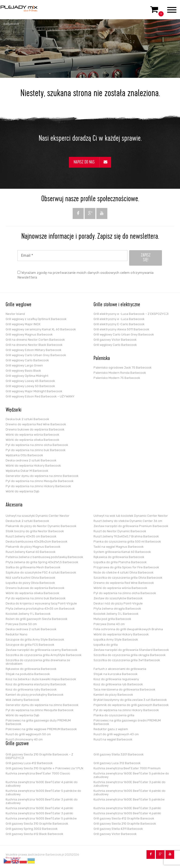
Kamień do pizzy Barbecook (113, 695)
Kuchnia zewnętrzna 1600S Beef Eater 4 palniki (127, 813)
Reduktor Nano (17, 634)
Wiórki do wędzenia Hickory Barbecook (33, 466)
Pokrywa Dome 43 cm (109, 624)
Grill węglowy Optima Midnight (27, 376)
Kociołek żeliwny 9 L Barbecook (28, 614)
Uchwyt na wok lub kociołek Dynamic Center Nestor (131, 516)
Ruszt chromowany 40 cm (24, 739)
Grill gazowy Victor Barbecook (115, 340)
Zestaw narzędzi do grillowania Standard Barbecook (131, 650)
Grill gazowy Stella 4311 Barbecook (118, 829)
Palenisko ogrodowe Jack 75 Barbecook (123, 368)
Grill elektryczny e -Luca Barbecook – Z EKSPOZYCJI (131, 314)
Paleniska (102, 359)
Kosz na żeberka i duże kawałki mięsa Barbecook (41, 679)
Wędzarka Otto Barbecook (24, 455)
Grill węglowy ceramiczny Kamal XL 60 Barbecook (41, 329)
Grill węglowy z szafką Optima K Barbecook (36, 319)
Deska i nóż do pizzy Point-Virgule (118, 603)
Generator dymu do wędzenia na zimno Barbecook (42, 476)
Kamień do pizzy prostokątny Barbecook (35, 695)
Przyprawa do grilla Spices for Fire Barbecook (126, 567)
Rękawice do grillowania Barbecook (31, 669)
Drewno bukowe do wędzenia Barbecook (35, 429)
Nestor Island (15, 314)
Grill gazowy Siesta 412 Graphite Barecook (124, 818)
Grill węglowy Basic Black (23, 371)
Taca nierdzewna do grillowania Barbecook (124, 689)
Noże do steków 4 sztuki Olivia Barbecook (124, 572)
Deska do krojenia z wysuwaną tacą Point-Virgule (41, 603)
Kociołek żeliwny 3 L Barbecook (116, 614)
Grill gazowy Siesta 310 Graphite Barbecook (37, 824)
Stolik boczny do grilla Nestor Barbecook (35, 531)
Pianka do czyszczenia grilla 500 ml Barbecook (127, 542)
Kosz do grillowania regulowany (116, 679)
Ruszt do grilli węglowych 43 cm (116, 734)
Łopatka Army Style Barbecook (116, 640)
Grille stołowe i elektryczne (117, 305)
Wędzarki (13, 410)
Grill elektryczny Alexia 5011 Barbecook (121, 329)
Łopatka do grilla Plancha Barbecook (120, 562)
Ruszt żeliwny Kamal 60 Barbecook (31, 552)
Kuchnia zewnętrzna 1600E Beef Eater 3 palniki (127, 808)
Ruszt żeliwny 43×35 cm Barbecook (31, 536)
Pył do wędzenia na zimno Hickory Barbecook (38, 486)
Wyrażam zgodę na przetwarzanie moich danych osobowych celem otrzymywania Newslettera (85, 275)
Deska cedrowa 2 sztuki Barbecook (31, 460)
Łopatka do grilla (106, 645)
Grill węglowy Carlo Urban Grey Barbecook (36, 355)
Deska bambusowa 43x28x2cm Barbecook (37, 542)
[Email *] (72, 256)
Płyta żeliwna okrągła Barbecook (117, 609)
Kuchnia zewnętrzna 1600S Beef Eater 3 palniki (39, 813)
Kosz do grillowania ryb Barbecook (118, 684)
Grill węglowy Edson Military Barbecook (34, 350)
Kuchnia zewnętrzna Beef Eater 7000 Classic (38, 773)
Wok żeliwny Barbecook (22, 700)
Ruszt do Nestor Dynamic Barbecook (120, 531)
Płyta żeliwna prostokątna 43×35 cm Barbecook (40, 609)
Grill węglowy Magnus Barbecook (29, 334)
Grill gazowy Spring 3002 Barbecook (32, 829)
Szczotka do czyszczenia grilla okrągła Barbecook (130, 655)
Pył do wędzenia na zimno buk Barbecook (36, 450)
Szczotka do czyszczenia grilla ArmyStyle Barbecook (44, 655)
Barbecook (11, 24)
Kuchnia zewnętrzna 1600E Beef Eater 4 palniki (39, 808)
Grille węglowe (19, 305)
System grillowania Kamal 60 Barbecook (122, 552)
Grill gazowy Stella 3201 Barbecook (119, 754)
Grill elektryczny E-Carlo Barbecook (119, 324)
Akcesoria (14, 505)
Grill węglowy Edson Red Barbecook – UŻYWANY (40, 396)
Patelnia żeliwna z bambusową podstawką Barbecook (44, 557)
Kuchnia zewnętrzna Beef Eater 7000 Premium (127, 768)
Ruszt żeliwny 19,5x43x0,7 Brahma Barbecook (126, 536)
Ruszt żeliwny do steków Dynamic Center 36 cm (128, 521)
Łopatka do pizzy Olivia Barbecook (30, 583)
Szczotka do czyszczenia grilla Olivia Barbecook (128, 578)
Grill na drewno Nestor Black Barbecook (34, 345)
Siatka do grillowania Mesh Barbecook (33, 567)
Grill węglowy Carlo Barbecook (27, 360)
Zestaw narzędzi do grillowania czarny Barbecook (41, 650)
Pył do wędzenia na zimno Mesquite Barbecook (40, 481)
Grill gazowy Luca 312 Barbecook (117, 763)
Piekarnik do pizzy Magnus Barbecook (33, 547)
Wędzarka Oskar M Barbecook (27, 471)
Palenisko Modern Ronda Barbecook (120, 373)
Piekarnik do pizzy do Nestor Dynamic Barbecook (41, 526)
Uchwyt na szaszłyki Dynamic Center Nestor (37, 516)
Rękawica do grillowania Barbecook (119, 557)
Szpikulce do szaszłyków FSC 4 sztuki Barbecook (41, 572)
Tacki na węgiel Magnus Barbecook (119, 547)
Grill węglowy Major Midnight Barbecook (34, 391)
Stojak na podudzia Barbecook (28, 674)
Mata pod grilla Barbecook (112, 619)
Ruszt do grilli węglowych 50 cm (28, 734)
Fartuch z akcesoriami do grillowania (120, 669)
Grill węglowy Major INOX (23, 324)
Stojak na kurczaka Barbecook (116, 674)
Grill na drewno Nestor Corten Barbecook (35, 340)
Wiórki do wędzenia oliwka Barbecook (32, 440)
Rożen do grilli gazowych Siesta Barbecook (37, 619)
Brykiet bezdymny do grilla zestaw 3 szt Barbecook (130, 700)
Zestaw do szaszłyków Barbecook (118, 598)
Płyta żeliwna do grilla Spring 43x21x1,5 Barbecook (42, 562)
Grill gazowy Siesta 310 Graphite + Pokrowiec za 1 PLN (44, 768)
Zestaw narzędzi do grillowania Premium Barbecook (131, 526)
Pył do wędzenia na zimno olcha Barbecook (37, 445)
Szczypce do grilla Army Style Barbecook (35, 640)
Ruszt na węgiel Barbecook (113, 739)
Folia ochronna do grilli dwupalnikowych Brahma (128, 629)
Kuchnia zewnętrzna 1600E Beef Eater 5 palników (129, 799)
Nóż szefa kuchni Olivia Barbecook (30, 578)
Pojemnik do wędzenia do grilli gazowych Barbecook (131, 705)
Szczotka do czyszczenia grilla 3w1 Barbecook (127, 660)
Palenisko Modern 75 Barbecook (117, 378)
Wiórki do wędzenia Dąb (22, 491)
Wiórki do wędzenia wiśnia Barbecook (32, 435)
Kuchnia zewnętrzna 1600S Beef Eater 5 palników (41, 818)
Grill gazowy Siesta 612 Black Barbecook (34, 834)
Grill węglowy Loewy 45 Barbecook (30, 381)
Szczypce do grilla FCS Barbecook (30, 645)
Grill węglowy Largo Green (24, 365)
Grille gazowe (17, 744)
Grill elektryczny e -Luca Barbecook (119, 319)
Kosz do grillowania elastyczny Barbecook (36, 684)
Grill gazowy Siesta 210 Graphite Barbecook (125, 824)
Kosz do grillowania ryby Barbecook (31, 689)
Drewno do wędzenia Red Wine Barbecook (36, 424)
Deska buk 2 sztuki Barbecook (27, 419)
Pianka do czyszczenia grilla (114, 715)
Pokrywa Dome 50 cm (21, 624)
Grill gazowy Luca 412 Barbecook (29, 763)
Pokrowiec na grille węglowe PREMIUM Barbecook (41, 729)
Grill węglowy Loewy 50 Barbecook (30, 386)
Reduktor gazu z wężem (111, 729)
